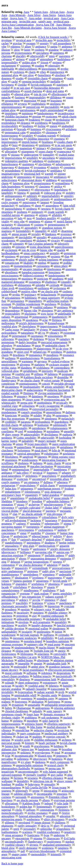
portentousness (68, 485)
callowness (8, 339)
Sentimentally (44, 807)
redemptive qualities (16, 161)
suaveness (65, 56)
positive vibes (29, 291)
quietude (35, 193)
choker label (52, 508)
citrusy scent (33, 400)
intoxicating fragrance (54, 460)
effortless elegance (53, 778)
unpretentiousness (12, 107)
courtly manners (11, 482)
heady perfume (47, 743)
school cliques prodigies (15, 676)
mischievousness (54, 504)
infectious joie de (43, 781)
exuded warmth (10, 393)
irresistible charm (38, 78)
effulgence (7, 104)
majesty (55, 167)
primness (7, 765)
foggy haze (33, 714)
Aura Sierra (49, 15)
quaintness (28, 164)
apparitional (21, 317)
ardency (24, 600)
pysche (73, 819)
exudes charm (65, 142)
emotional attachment (14, 466)
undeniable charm (55, 345)
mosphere (32, 721)
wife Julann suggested (55, 772)
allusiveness (67, 679)
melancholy (68, 419)
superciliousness (64, 247)
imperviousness (49, 326)
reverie (9, 447)
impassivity (21, 568)
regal (57, 753)
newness (46, 209)
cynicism (69, 606)
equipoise (66, 559)
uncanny (6, 838)
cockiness (19, 72)
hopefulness (61, 190)
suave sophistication (64, 444)
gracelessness (42, 746)
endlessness (8, 727)
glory (57, 826)
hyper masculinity (38, 444)
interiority (47, 371)
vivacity (55, 241)
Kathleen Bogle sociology (38, 377)
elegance (26, 123)
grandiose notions (52, 228)
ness (29, 218)
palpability (28, 441)
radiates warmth (54, 597)
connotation (8, 565)
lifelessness (27, 654)
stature (54, 126)
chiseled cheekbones (17, 711)
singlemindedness (25, 648)
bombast (6, 784)
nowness (30, 186)
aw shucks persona (27, 800)
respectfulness (28, 485)
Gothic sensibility (26, 438)
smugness (57, 78)
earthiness (43, 288)
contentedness (62, 368)
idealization (22, 578)
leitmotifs (56, 854)
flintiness (28, 393)
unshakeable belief (39, 498)
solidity (38, 415)
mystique (7, 40)
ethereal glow (22, 94)
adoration (65, 816)
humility (68, 686)
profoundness (43, 422)
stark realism (41, 594)
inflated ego (40, 352)
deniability (23, 781)
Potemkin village (58, 797)
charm (32, 72)
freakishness (69, 326)
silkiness (68, 508)
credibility (11, 422)
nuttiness (39, 768)
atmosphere (47, 59)
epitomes (21, 247)
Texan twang (59, 788)
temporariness (9, 279)
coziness (6, 797)
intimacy (41, 148)
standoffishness (14, 543)
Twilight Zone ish (44, 651)
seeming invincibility (34, 82)
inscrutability (52, 107)
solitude (9, 683)
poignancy (24, 190)
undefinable (65, 314)
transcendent (58, 689)
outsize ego (63, 552)
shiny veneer (12, 435)
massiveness (55, 578)
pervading (7, 759)
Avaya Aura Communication (18, 25)
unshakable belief (56, 619)
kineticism (11, 415)
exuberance (54, 161)
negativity (70, 832)
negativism (8, 772)
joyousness (40, 167)
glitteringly (22, 791)
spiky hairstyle (51, 721)
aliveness (25, 365)
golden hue (26, 807)
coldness (69, 406)
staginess (7, 231)
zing (4, 562)
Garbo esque (12, 330)
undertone (59, 835)
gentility (69, 196)
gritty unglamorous (12, 571)
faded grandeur (51, 495)
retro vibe (19, 221)
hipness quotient (23, 581)
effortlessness (59, 94)
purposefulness (13, 209)
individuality (9, 733)
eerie (4, 155)
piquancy (22, 396)
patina (54, 47)
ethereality (54, 66)
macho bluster (47, 648)
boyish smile (60, 581)
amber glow (38, 667)
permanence (17, 301)
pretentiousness (57, 225)
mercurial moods (11, 743)
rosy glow (28, 75)
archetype (34, 504)
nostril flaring (65, 221)
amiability (36, 132)
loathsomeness (10, 832)
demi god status (55, 91)
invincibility (64, 40)
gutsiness (39, 613)
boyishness (8, 85)
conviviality (60, 654)
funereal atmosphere (30, 816)
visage (48, 120)
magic (22, 727)
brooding (37, 501)
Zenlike (22, 85)
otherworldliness (28, 69)
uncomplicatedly (14, 842)
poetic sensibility (62, 594)
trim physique (55, 514)
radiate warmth (46, 692)
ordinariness (8, 148)
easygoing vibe (44, 552)
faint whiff (69, 206)
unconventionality (28, 772)
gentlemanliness (63, 199)
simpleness (51, 419)
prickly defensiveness (31, 323)
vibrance (6, 730)
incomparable (45, 794)
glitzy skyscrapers (54, 819)
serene (36, 791)
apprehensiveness (30, 358)
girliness (18, 721)
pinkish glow (53, 539)
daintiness (37, 396)
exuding (40, 66)
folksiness (7, 396)
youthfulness (38, 104)
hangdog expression (33, 272)
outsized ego (33, 107)
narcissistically (64, 676)
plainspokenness (28, 517)
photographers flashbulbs (16, 768)
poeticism (43, 279)
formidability (23, 231)
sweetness (27, 698)
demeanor (24, 167)
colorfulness (20, 587)
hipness (22, 193)
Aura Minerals (17, 15)
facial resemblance (33, 670)
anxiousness (37, 797)
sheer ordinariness (29, 683)
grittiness (68, 260)
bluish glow (8, 848)
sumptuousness (24, 349)
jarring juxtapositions (37, 562)
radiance (68, 50)
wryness (22, 104)
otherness (62, 482)
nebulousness (63, 164)
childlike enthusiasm (46, 740)
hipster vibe (31, 311)
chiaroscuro (53, 838)
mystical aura (51, 18)
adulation (52, 565)
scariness (27, 832)
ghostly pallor (27, 260)
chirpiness (51, 132)
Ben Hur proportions (13, 419)
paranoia (26, 422)
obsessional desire (32, 180)
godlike (19, 784)
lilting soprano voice (63, 457)
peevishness (8, 600)
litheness (54, 686)
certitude (54, 285)
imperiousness (10, 142)
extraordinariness (11, 788)
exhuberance (51, 454)
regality (6, 94)
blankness (51, 234)
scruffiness (8, 463)
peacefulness (49, 476)
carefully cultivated (29, 508)
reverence (66, 234)
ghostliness (11, 272)
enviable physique (65, 384)
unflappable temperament (59, 705)
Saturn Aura (41, 12)
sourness (6, 791)
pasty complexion (30, 733)
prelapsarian (8, 485)
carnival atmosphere (28, 454)
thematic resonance (54, 714)
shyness (34, 845)
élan (67, 256)
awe (34, 616)
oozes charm (46, 151)
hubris (9, 708)
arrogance (70, 753)
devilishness (51, 435)
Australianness (52, 358)
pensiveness (29, 202)
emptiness (35, 221)
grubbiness (31, 718)
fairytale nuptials (29, 635)
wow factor (47, 314)
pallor (5, 145)
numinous (27, 113)
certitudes (64, 635)
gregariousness (42, 183)
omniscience (66, 158)
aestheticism (20, 536)
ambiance (41, 47)
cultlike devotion (15, 629)
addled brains (25, 660)
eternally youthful (36, 775)
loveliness (38, 578)
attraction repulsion (12, 555)
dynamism (18, 705)
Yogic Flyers (12, 377)
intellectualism (47, 546)
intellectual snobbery (56, 733)
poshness (22, 212)
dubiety (69, 539)
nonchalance (24, 345)
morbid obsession (57, 727)
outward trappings (12, 775)
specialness (43, 53)
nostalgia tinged (33, 641)
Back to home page (12, 863)
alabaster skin (9, 749)
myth (61, 692)
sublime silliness (23, 794)
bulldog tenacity (42, 676)
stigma (67, 524)
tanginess (63, 848)
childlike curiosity (40, 199)
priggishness (63, 829)
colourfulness (49, 517)
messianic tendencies (25, 638)
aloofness (60, 75)
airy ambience (65, 311)
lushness (38, 463)
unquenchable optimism (30, 765)
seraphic (51, 816)
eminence (50, 600)
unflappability (9, 632)
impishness (11, 113)
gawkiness (69, 454)
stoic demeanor (53, 492)
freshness (7, 737)
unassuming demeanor (43, 559)
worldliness (41, 123)
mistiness (10, 256)
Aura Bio (7, 28)
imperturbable (41, 470)
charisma (7, 56)
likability (29, 263)
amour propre (20, 234)
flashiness (7, 613)
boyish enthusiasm (42, 85)
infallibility (48, 638)
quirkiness (45, 145)
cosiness (39, 225)
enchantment (9, 66)
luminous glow (21, 183)
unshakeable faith (56, 663)
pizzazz (15, 155)
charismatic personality (15, 606)
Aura (26, 12)
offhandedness (10, 597)
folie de (56, 450)
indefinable (8, 69)
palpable (60, 609)
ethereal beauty (41, 536)
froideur (69, 489)
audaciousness (35, 390)
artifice (58, 186)
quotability (61, 622)
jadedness (38, 161)
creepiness (69, 167)
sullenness (23, 759)
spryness (42, 361)
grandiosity (8, 190)
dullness (48, 482)
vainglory (65, 339)
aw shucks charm (30, 380)
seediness (32, 209)
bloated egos (45, 756)
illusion (6, 50)
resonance (68, 355)
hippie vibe (46, 250)
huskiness (57, 759)
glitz (49, 415)
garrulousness (28, 110)
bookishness (8, 807)
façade (5, 587)
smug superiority (51, 298)
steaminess (11, 460)
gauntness (35, 419)
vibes (43, 72)
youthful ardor (36, 686)
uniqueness (27, 489)
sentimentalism (21, 470)
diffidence (56, 97)
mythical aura (61, 21)
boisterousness (10, 136)
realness (6, 702)
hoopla (25, 549)
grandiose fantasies (60, 667)
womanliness (63, 183)
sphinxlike (46, 829)
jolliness (6, 349)
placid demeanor (32, 511)
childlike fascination (16, 117)
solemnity (18, 244)
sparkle (61, 250)
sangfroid (28, 457)
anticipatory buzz (11, 495)
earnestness (62, 415)
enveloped (24, 823)
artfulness (71, 129)
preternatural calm (15, 132)
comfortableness (11, 91)
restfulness (7, 285)
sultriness (28, 425)
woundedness (35, 431)
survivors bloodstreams (42, 851)
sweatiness (35, 282)
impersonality (20, 428)
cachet (5, 43)
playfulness (45, 164)
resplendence (9, 123)
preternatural (19, 336)
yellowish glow (10, 371)
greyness (25, 256)
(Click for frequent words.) (53, 37)
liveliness (18, 139)
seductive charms (44, 730)
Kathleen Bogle (31, 803)
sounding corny (45, 698)
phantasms (7, 826)
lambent (62, 530)
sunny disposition (11, 320)
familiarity (29, 330)
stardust (70, 842)
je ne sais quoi (22, 88)
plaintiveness (44, 349)
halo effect (23, 473)
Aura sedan (35, 18)
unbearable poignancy (29, 619)
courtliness (8, 431)
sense (71, 110)
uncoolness (49, 158)
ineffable (55, 82)
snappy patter (19, 854)
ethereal (20, 199)
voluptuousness (59, 428)
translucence (57, 72)
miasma (38, 838)
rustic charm (54, 463)
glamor (48, 221)
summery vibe (35, 644)
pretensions (8, 342)
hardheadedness (10, 253)
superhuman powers (49, 489)
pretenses (33, 571)
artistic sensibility (55, 387)
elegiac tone (22, 651)
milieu (5, 638)
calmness (7, 59)
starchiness (8, 625)
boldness (59, 746)
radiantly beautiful (36, 689)
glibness (10, 823)
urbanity (67, 473)
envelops (23, 622)
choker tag (22, 737)
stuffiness (49, 635)
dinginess (24, 679)
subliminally (60, 425)
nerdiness (7, 438)
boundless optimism (57, 641)
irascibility (22, 603)
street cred (23, 352)
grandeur (54, 50)
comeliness (26, 241)
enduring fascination (59, 390)
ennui (23, 533)
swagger (31, 43)
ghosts (23, 559)
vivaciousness (53, 129)
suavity (68, 584)
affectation (11, 151)
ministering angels (12, 819)
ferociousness (26, 530)
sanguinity (62, 807)
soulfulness (49, 590)
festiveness (21, 702)
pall (23, 851)
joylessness (60, 288)
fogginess (52, 473)
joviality (36, 234)
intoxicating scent (11, 857)
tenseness (62, 794)
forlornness (24, 450)
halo (20, 218)
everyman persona (64, 800)
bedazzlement (48, 295)
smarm (51, 587)
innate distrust (42, 823)
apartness (29, 215)
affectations (12, 803)
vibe (4, 47)
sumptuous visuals (12, 714)
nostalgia (35, 524)
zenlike (25, 415)
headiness (28, 126)
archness (67, 740)
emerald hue (22, 730)
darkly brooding (28, 342)
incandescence (66, 113)
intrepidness (33, 543)
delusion (15, 562)
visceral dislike (10, 511)
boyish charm (63, 209)
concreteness (9, 533)
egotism (25, 609)
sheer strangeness (11, 400)
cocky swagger (10, 202)
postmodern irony (46, 447)
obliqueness (24, 285)
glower (67, 396)
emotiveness (8, 365)
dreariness (67, 520)
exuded (5, 88)
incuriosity (23, 613)
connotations (47, 810)
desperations (64, 673)
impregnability (37, 97)
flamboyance (9, 380)
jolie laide (63, 803)
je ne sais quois (63, 145)
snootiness (53, 396)
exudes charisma (11, 228)
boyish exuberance (35, 171)
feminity (30, 743)
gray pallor (57, 775)
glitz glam (29, 546)
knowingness (49, 69)
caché (15, 82)
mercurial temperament (54, 342)
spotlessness (44, 632)
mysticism (63, 730)
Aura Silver (34, 15)
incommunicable (24, 756)
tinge (43, 101)
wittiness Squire (34, 724)
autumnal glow (10, 75)
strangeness (28, 151)
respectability (13, 314)
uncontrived (39, 479)
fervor (52, 339)
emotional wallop (38, 629)
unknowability (32, 435)
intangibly (41, 231)
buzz (15, 145)
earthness (10, 358)
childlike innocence (38, 139)
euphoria (67, 435)
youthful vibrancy (15, 845)
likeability (38, 606)
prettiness (62, 307)
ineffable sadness (55, 555)
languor (45, 202)
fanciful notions (66, 625)
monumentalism (23, 266)
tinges (8, 199)
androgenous (43, 708)
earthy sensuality (27, 826)
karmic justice (9, 441)
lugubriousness (57, 276)
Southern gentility (46, 218)
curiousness (43, 266)
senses (20, 444)
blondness (22, 501)
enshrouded (20, 667)
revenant (6, 304)
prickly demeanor (60, 549)
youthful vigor (10, 406)
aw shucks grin (50, 291)
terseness (33, 778)
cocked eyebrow (60, 361)
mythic (16, 295)
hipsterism (54, 606)
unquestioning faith (45, 679)
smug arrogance (14, 835)
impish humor (30, 142)
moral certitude (14, 673)
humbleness (60, 470)
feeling (41, 126)
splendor (40, 285)
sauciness (7, 616)
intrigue (6, 740)
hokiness (6, 584)
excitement (11, 250)
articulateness (13, 298)
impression (30, 101)
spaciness (23, 339)
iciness (51, 603)
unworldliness (9, 361)
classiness (44, 186)
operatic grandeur (11, 689)
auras (38, 345)
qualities (37, 737)
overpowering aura (55, 400)
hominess (36, 129)
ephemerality (52, 524)
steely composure (60, 762)
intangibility (35, 301)
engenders (21, 584)
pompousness (40, 317)
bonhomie (43, 425)
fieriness (18, 778)
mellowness (8, 323)
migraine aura (9, 21)
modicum (63, 371)
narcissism (65, 571)
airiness (20, 59)
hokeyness (34, 784)
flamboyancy (36, 842)
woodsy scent (22, 740)
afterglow (7, 345)
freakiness (34, 120)
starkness (40, 365)
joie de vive (41, 94)
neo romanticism (31, 597)
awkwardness (9, 333)
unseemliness (54, 412)
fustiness (20, 97)
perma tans (55, 768)
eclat (45, 320)
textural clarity (56, 765)
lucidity (20, 686)
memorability (39, 854)
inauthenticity (60, 317)
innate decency (10, 670)
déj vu (41, 333)
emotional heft (32, 174)
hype (47, 835)
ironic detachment (40, 247)
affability (57, 215)
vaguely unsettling (31, 412)
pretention (22, 616)
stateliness (62, 85)
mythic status (9, 368)
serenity (44, 43)
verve (68, 463)
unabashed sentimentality (57, 845)
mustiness (27, 279)
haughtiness (59, 123)
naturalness (27, 333)
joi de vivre (62, 349)
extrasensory (50, 683)
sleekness (23, 463)
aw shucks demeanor (31, 565)
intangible (24, 663)
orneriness (43, 654)
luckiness (36, 520)
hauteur (55, 263)
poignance (68, 374)
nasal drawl (41, 450)
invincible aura (28, 21)
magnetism (26, 148)
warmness (27, 361)
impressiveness (14, 158)
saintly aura (45, 21)
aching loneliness (49, 260)
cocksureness (46, 530)
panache (6, 97)
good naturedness (11, 476)
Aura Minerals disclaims (28, 28)
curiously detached (31, 539)
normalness (53, 431)
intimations (8, 622)
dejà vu (45, 826)
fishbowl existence (34, 276)
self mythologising (16, 520)
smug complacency (34, 253)
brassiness (56, 101)
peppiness (62, 756)
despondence (12, 311)
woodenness (8, 241)
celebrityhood (9, 291)
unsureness (42, 581)
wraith (26, 746)
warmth (49, 174)
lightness (53, 374)
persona (6, 53)
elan (15, 514)
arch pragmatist (42, 622)
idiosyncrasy (40, 759)
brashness (48, 142)
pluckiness (30, 314)
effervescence (42, 190)
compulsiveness (10, 590)
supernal (6, 810)
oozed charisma (33, 91)
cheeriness (56, 148)
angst (55, 813)
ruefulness (25, 206)
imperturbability (51, 196)
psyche (36, 600)
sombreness (8, 260)
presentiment (12, 101)
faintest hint (12, 746)
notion (58, 632)
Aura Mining (63, 25)
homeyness (8, 167)
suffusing (32, 673)
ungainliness (17, 498)
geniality (55, 253)
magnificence (60, 330)
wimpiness (49, 574)
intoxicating (51, 791)
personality (30, 829)
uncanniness (12, 387)
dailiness (70, 412)
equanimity (32, 495)
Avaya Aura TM (45, 25)
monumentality (10, 269)
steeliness (55, 104)
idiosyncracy (9, 552)
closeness (51, 533)
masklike (36, 533)
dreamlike (63, 377)
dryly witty (68, 517)
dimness (66, 695)
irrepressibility (10, 62)
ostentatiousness (28, 384)
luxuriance (51, 520)
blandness (26, 368)
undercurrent (31, 155)
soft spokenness (50, 718)
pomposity (38, 212)
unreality (42, 237)
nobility (58, 536)
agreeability (31, 228)
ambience (67, 47)
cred (20, 431)
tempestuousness (11, 724)
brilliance (26, 552)
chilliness (60, 823)
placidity (21, 56)
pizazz (21, 504)
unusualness (12, 546)
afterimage (43, 660)
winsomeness (55, 336)
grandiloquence (10, 574)
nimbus (42, 263)
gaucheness (8, 530)
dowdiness (19, 355)
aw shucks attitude (32, 514)
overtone (25, 594)
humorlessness (10, 164)
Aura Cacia (67, 18)
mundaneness (9, 412)
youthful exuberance (48, 832)
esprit (5, 428)
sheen (38, 206)
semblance (56, 171)
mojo (67, 107)
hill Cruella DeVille (36, 788)
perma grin (27, 403)
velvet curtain (52, 380)
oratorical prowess (62, 237)
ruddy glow (49, 571)
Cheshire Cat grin (27, 657)
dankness (40, 762)
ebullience (51, 282)
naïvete (5, 667)
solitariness (28, 406)
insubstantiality (32, 387)
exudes (20, 78)
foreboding (65, 438)
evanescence (64, 151)
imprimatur (67, 295)
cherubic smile (49, 695)
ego (74, 307)
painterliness (24, 447)
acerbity (23, 625)
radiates (6, 317)
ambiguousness (14, 196)
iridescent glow (53, 193)
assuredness (52, 206)
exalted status (66, 155)
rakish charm (69, 117)
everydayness (43, 753)
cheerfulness (29, 326)
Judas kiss (11, 489)
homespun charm (15, 120)
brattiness (37, 603)
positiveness (54, 842)
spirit (16, 829)
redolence (47, 673)
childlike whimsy (58, 613)
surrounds (21, 797)
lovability (28, 136)
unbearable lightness (58, 501)
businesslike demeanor (47, 88)
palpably (37, 711)
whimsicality (9, 403)
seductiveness (9, 180)
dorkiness (39, 339)
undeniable (65, 574)
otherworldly (37, 56)
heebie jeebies (67, 543)
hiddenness (40, 256)
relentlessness (32, 492)
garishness (50, 304)
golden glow (29, 62)
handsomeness (45, 113)
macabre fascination (41, 466)
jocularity (27, 632)
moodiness (52, 355)
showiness (37, 587)
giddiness (51, 180)
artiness (43, 215)
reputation (7, 504)
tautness (6, 578)
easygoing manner (12, 527)
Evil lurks (70, 838)
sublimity (32, 196)
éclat (8, 756)
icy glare (26, 762)
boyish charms (68, 743)
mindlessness (31, 590)
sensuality (50, 784)
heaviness (7, 800)
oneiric (62, 651)
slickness (41, 241)
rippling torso (9, 698)
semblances (60, 177)
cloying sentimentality (51, 393)
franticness (33, 835)
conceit (46, 384)
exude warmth (56, 212)
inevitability (26, 237)
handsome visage (48, 749)
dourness (6, 78)
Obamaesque (24, 708)
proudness (11, 609)
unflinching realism (58, 301)
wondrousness (30, 460)
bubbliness (31, 298)
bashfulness (64, 59)
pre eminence (32, 482)
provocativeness (61, 568)
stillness (39, 374)
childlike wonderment (28, 304)
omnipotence (12, 641)
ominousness (24, 177)
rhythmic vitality (11, 718)
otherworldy (48, 438)
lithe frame (36, 727)
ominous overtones (12, 644)
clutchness (7, 450)
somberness (33, 819)
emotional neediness (16, 409)
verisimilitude (40, 568)
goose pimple (62, 498)
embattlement (13, 492)
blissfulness (12, 457)
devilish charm (10, 425)
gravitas (17, 43)
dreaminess (28, 145)
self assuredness (62, 43)
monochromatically (12, 813)
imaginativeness (11, 174)
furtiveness (54, 702)
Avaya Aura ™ (18, 18)
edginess (16, 47)
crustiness (59, 139)
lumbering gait (20, 307)
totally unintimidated (52, 110)
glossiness (47, 311)
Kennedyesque (56, 323)
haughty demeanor (42, 625)
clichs (19, 810)
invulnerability (10, 126)
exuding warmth (47, 136)
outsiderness (39, 428)
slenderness (59, 629)
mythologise (63, 120)
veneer (70, 97)
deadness (50, 543)
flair (14, 539)
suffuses (31, 810)
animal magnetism (54, 527)
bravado (22, 129)
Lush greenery (66, 638)
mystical (38, 473)
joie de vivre (29, 250)
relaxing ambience (64, 708)
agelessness (40, 549)
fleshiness (64, 810)
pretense (6, 374)
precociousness (10, 276)
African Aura (57, 12)
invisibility (8, 692)
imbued (49, 803)
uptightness (67, 447)
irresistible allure (60, 479)
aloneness (7, 657)
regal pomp (54, 644)
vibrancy (54, 333)
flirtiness (57, 320)
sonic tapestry (54, 711)
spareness (71, 269)
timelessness (54, 269)
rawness (57, 562)
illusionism (24, 225)
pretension (70, 253)
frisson (44, 62)
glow (17, 50)
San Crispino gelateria (41, 244)
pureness (51, 511)
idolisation (38, 702)
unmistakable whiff (25, 695)
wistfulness (38, 584)
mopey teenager (47, 441)
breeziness (55, 272)
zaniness (63, 698)
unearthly (69, 431)
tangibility (7, 193)
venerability (8, 679)
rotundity (66, 282)
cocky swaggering (49, 406)
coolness (40, 50)
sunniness (59, 53)
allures (46, 800)
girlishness (32, 476)
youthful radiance (43, 307)
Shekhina (7, 501)
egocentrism (22, 838)
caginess (21, 524)
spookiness (32, 320)
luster (27, 50)
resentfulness (26, 288)
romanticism (12, 263)
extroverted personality (45, 409)
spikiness (26, 753)
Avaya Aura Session (55, 28)
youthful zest (22, 374)
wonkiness (48, 848)
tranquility (49, 155)
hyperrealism (25, 692)
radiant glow (9, 110)
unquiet (38, 663)
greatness (7, 524)
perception (7, 218)
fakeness (42, 457)
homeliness (44, 75)
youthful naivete (11, 215)
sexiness (56, 256)
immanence (36, 355)
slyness (44, 330)
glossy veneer (65, 781)
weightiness (8, 517)
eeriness (57, 62)
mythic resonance (38, 813)
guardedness (61, 422)
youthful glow (9, 326)
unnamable (34, 705)
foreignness (33, 527)
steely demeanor (28, 848)
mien (52, 56)
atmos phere (61, 266)
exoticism (22, 479)
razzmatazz (37, 336)
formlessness (9, 654)
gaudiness (58, 279)
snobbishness (44, 403)
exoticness (51, 117)
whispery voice (43, 609)
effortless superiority (59, 724)
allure (28, 47)
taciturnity (7, 225)
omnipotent (34, 555)
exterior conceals (56, 737)
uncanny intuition (33, 269)
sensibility (32, 158)
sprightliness (30, 371)
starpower (7, 619)
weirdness (56, 352)
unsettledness (31, 574)
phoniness (54, 584)
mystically (62, 403)
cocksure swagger (59, 365)
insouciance (43, 177)
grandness (7, 352)
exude (32, 59)
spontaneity (8, 237)
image (70, 148)
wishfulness (43, 368)
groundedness (13, 171)
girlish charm (47, 485)
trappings (26, 66)
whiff (54, 231)
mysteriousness (23, 53)
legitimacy (30, 295)
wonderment (9, 635)
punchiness (66, 603)
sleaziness (7, 212)
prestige (37, 117)
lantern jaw (28, 749)
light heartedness (11, 186)
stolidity (70, 193)
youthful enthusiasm (52, 616)
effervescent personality (62, 670)
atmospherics (9, 851)
